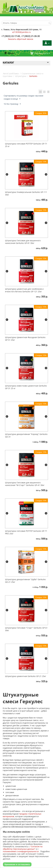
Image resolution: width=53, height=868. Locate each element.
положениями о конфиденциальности (21, 851)
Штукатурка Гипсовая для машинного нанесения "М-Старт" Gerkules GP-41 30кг (25, 484)
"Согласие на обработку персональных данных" (23, 848)
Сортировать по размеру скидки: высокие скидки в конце (23, 97)
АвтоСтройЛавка (11, 74)
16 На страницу (12, 104)
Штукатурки (21, 76)
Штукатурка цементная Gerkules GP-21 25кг (26, 676)
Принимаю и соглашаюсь (17, 864)
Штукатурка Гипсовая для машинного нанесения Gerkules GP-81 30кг (23, 242)
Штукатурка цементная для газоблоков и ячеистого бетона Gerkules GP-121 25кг (24, 290)
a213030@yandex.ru (21, 32)
